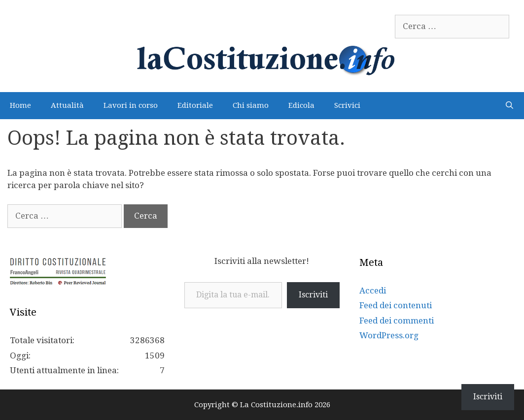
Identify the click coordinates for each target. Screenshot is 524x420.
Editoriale (195, 105)
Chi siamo (251, 105)
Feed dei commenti (397, 321)
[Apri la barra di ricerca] (509, 106)
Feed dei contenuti (396, 305)
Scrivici (347, 105)
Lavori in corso (131, 105)
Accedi (373, 291)
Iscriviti (313, 295)
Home (20, 105)
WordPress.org (389, 335)
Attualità (67, 105)
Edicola (301, 105)
